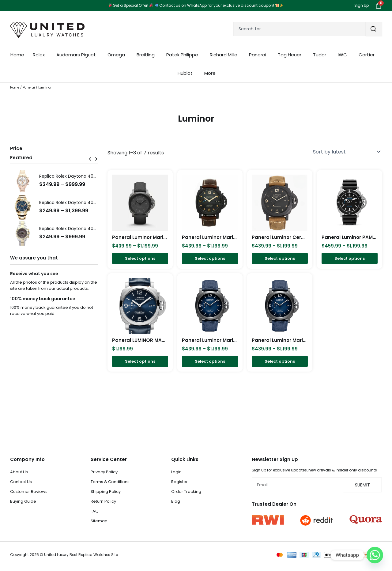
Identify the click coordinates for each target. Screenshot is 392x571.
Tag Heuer (291, 55)
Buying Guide (23, 501)
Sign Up (362, 5)
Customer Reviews (29, 492)
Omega (118, 55)
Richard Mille (225, 55)
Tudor (321, 55)
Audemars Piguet (78, 55)
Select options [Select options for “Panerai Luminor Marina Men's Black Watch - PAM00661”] (210, 259)
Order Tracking (186, 492)
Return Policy (103, 501)
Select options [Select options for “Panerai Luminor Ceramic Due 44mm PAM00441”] (280, 259)
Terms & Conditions (110, 482)
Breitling (147, 55)
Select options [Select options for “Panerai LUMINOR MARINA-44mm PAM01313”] (140, 362)
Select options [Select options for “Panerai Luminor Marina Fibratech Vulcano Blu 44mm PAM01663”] (280, 362)
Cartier (368, 55)
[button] (90, 159)
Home (17, 55)
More (211, 73)
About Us (19, 472)
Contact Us (21, 482)
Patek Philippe (184, 55)
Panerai (259, 55)
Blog (176, 501)
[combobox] (300, 29)
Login (176, 472)
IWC (344, 55)
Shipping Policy (106, 492)
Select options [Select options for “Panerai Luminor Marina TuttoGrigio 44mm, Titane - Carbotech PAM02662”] (140, 259)
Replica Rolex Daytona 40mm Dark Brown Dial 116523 (95, 229)
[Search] (374, 29)
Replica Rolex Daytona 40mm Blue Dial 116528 (87, 202)
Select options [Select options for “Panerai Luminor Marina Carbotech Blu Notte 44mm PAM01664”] (210, 362)
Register (179, 482)
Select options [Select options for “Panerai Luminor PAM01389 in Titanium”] (350, 259)
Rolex (40, 55)
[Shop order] (346, 152)
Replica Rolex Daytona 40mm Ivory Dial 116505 (88, 176)
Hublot (187, 73)
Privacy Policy (104, 472)
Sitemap (99, 521)
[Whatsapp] (375, 555)
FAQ (95, 511)
